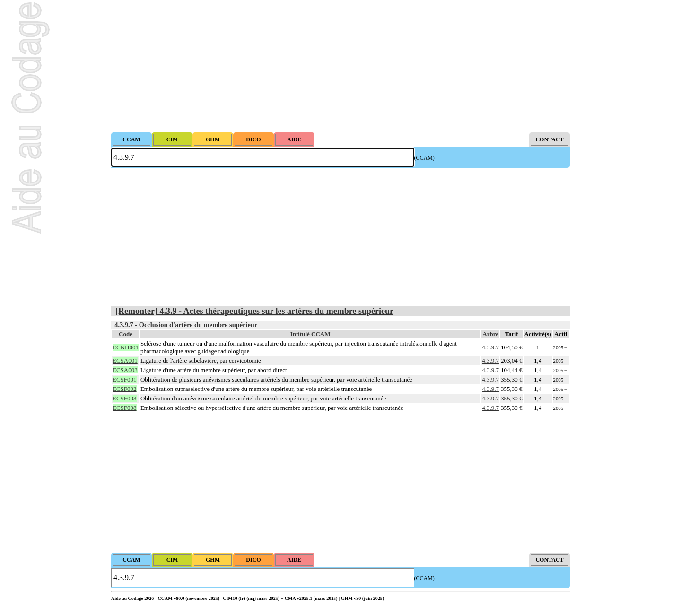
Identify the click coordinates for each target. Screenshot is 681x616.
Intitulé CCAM (310, 334)
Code (126, 334)
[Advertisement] (340, 66)
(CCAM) (424, 158)
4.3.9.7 (490, 347)
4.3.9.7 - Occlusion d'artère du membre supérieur (186, 325)
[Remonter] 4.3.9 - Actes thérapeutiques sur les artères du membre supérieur (254, 311)
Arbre (490, 334)
